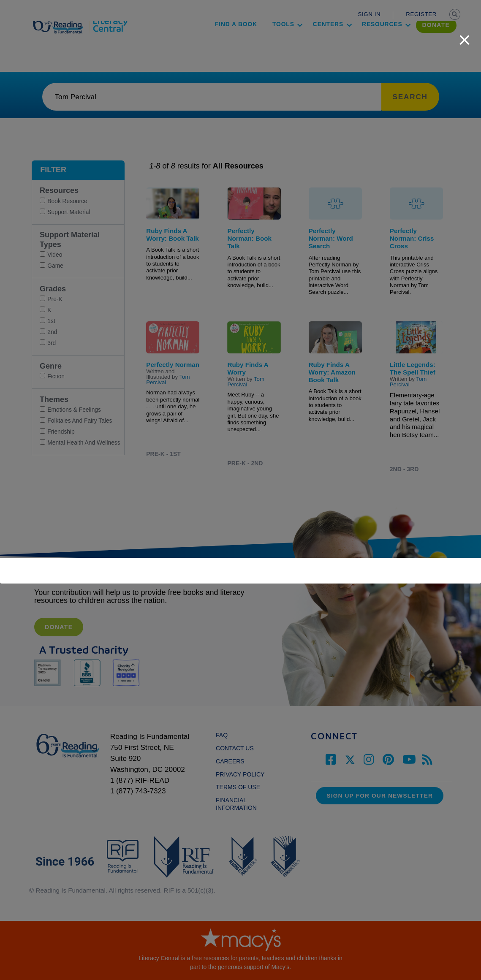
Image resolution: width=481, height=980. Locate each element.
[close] (465, 35)
